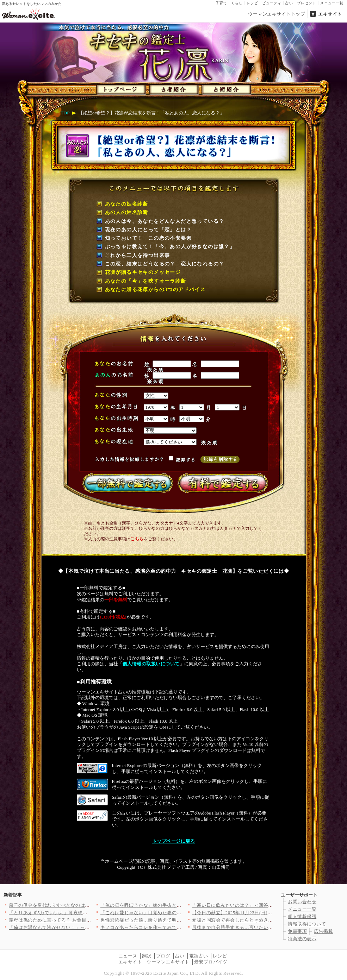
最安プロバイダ (211, 962)
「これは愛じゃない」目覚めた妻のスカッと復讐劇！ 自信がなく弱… (175, 913)
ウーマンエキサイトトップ (277, 14)
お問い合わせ (302, 902)
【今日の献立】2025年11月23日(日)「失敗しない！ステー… (256, 913)
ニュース (128, 956)
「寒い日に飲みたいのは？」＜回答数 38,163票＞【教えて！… (259, 905)
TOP (65, 113)
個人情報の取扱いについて (151, 664)
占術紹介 (225, 88)
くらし (237, 3)
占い (289, 3)
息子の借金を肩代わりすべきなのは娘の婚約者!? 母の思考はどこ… (82, 905)
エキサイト (330, 14)
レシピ (252, 3)
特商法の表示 (302, 939)
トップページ (120, 88)
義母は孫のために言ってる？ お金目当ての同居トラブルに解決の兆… (83, 920)
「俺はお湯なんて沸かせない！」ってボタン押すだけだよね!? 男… (80, 927)
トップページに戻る (174, 841)
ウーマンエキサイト (168, 962)
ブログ (163, 956)
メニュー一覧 (332, 3)
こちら (137, 539)
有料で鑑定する (221, 483)
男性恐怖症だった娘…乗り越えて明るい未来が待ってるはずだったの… (177, 920)
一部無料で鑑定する (126, 483)
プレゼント (307, 3)
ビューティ (272, 3)
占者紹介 (172, 88)
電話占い (199, 956)
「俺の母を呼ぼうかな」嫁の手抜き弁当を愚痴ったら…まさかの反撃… (177, 905)
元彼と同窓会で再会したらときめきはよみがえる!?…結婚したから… (265, 920)
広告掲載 (323, 931)
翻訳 (147, 956)
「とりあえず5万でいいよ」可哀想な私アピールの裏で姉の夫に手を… (84, 913)
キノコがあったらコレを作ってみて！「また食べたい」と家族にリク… (177, 927)
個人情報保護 (302, 916)
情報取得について (307, 924)
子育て (221, 3)
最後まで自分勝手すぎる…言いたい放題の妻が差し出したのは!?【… (265, 927)
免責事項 (297, 931)
